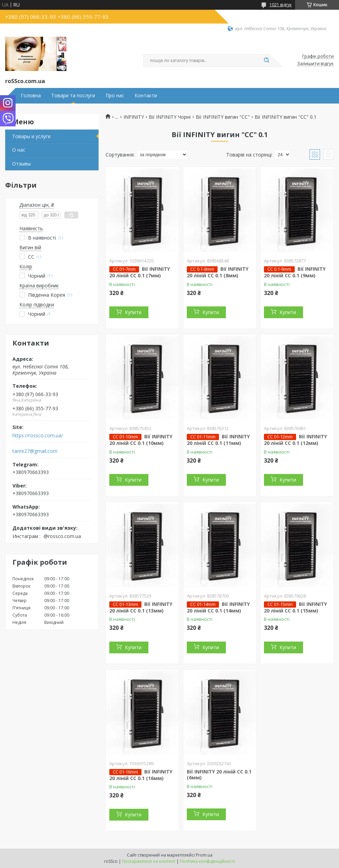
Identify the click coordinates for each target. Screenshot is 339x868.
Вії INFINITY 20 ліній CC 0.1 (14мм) (218, 607)
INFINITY (134, 117)
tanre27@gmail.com (35, 451)
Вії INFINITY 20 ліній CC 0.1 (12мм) (295, 440)
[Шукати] (266, 61)
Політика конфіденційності (207, 861)
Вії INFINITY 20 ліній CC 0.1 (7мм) (140, 272)
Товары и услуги (31, 136)
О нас (19, 150)
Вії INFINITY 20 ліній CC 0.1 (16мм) (141, 775)
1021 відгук (281, 5)
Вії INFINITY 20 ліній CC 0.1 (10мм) (141, 440)
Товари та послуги (73, 96)
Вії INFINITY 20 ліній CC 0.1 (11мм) (218, 440)
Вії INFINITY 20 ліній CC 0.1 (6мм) (219, 775)
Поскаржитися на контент (149, 861)
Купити (133, 312)
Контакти (146, 96)
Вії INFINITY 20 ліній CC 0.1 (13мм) (141, 607)
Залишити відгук (315, 64)
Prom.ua (204, 855)
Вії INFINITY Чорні (170, 117)
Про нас (115, 96)
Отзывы (21, 164)
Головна (31, 96)
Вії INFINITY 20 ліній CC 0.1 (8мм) (218, 272)
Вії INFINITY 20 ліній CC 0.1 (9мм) (295, 272)
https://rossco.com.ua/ (38, 436)
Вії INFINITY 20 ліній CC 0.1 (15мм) (295, 607)
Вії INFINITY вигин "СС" (223, 117)
